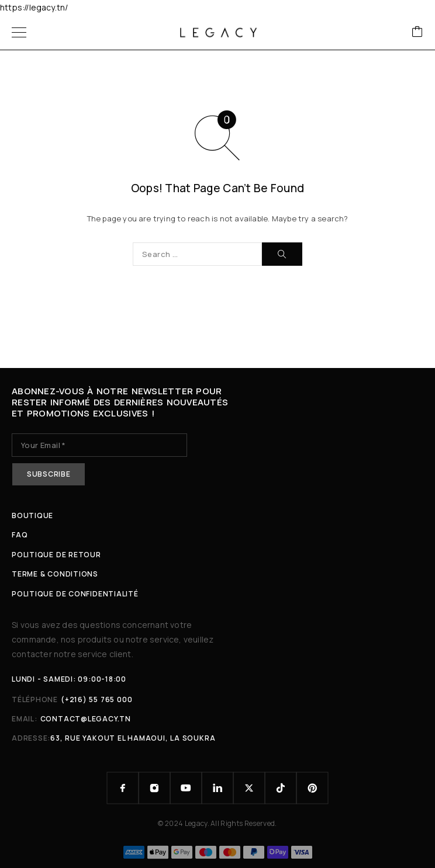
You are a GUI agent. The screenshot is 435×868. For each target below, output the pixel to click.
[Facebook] (123, 788)
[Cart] (417, 32)
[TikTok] (281, 788)
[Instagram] (154, 788)
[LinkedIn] (217, 788)
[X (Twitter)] (249, 788)
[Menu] (19, 32)
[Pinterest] (312, 788)
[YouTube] (186, 788)
